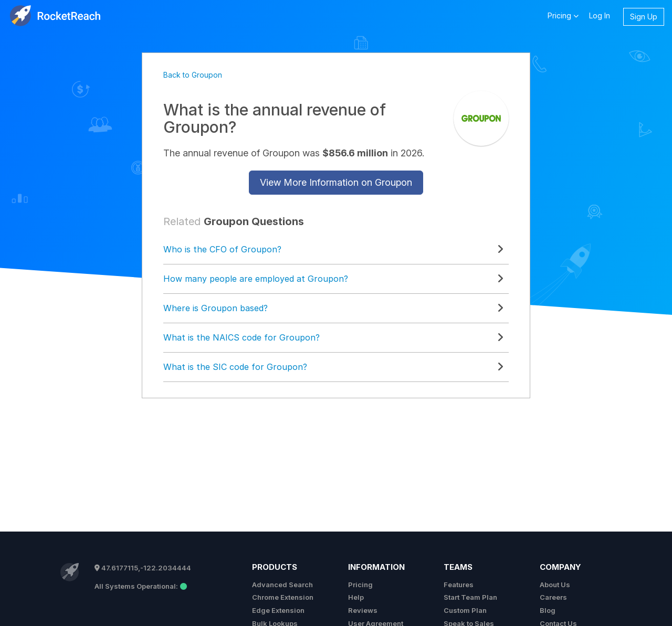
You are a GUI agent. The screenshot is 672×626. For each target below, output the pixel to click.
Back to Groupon (193, 75)
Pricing (360, 585)
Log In (600, 15)
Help (356, 597)
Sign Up (644, 17)
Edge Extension (278, 610)
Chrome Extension (283, 597)
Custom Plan (465, 610)
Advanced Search (282, 585)
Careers (553, 597)
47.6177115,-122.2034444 (143, 568)
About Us (555, 585)
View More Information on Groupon (336, 182)
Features (459, 585)
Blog (548, 610)
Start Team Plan (470, 597)
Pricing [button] (563, 15)
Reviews (363, 610)
